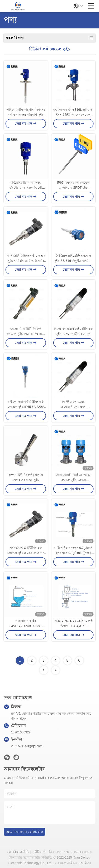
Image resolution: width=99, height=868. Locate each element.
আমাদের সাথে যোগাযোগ (24, 832)
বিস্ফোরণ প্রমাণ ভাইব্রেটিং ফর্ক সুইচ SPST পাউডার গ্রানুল (73, 331)
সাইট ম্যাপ (39, 852)
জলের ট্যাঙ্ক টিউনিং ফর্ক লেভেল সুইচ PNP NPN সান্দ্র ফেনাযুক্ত (26, 332)
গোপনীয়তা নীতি (18, 852)
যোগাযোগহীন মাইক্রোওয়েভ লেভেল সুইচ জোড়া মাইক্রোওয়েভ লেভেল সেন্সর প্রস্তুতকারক (73, 478)
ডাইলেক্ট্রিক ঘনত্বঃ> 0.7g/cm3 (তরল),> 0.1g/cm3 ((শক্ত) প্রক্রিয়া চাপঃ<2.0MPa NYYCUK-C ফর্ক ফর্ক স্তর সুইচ (73, 551)
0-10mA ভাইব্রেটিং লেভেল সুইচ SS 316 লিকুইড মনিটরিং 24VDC (73, 258)
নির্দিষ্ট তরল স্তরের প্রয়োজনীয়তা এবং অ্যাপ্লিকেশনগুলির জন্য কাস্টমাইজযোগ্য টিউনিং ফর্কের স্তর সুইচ (73, 405)
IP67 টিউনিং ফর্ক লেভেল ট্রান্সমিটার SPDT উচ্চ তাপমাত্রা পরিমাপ (73, 185)
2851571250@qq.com (27, 746)
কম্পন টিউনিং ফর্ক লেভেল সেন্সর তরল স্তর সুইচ (26, 477)
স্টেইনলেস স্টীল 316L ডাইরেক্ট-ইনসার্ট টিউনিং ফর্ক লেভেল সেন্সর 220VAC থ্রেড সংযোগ (73, 112)
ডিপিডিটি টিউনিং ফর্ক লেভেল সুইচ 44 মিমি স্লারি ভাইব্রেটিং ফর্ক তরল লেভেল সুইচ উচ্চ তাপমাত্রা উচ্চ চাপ (26, 258)
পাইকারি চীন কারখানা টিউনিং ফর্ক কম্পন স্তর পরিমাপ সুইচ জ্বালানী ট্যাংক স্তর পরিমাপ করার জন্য (26, 112)
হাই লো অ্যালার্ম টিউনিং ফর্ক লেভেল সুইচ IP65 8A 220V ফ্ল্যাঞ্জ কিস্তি (26, 405)
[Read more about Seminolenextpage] (44, 670)
